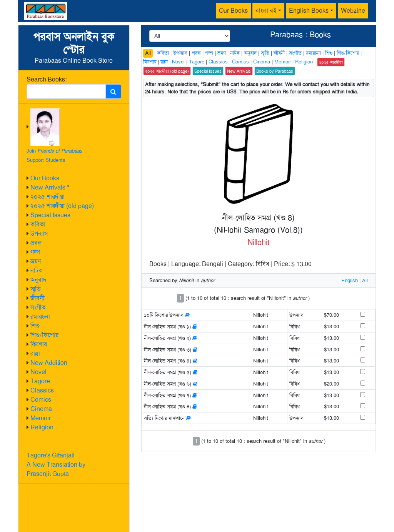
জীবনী (38, 298)
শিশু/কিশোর (44, 335)
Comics (41, 400)
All (148, 53)
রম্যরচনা (40, 317)
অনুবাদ (38, 280)
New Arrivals (48, 187)
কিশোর (39, 344)
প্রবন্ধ (36, 243)
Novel (38, 372)
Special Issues (50, 215)
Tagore (40, 381)
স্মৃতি (36, 289)
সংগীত (38, 307)
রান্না (35, 353)
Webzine (353, 11)
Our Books (233, 11)
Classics (42, 390)
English (350, 280)
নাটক (37, 270)
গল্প (35, 252)
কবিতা (38, 224)
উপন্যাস (39, 234)
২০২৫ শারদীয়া (48, 197)
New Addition (49, 363)
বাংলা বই (266, 11)
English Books (309, 11)
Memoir (41, 418)
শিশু (35, 326)
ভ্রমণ (36, 261)
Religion (42, 427)
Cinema (41, 409)
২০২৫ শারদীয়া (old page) (62, 206)
